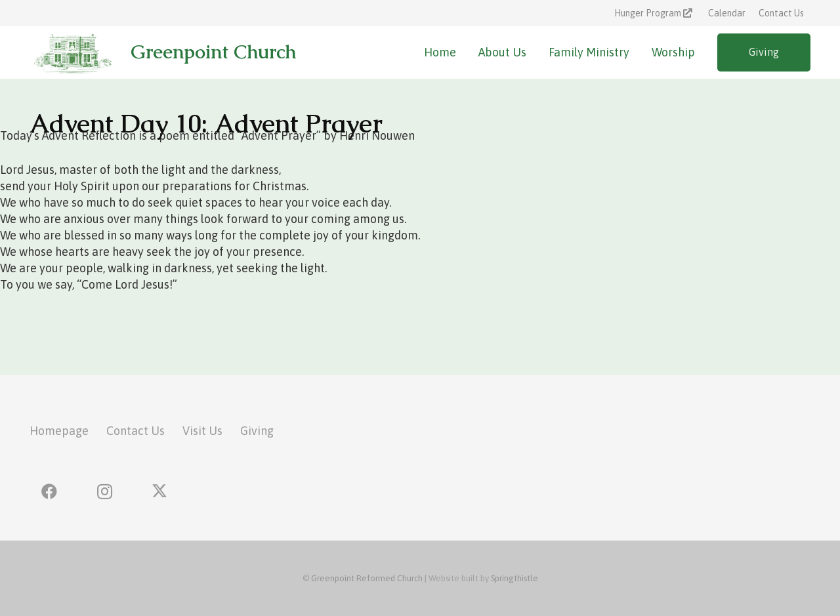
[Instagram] (104, 491)
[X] (159, 491)
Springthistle (514, 578)
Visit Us (202, 431)
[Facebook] (49, 491)
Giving (257, 431)
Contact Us (136, 431)
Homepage (59, 431)
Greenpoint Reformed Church (367, 578)
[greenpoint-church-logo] (72, 52)
